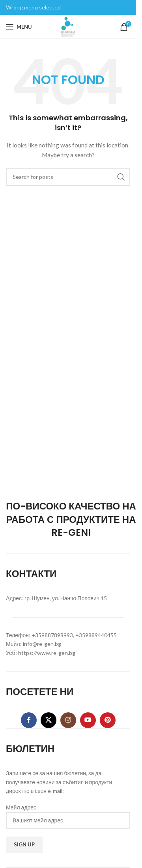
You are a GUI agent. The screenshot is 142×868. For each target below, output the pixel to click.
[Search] (68, 177)
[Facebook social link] (29, 720)
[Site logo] (68, 26)
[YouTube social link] (88, 720)
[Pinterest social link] (108, 720)
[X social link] (49, 720)
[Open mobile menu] (19, 27)
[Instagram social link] (68, 720)
